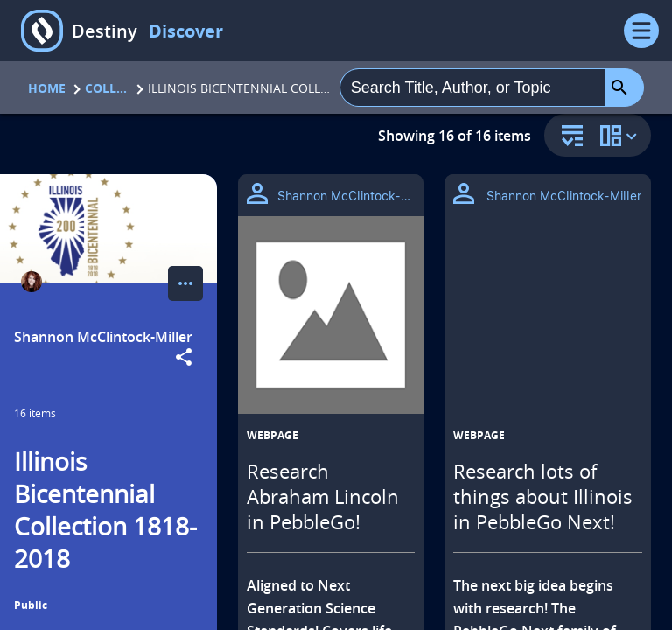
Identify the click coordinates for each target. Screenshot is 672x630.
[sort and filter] (568, 137)
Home (47, 88)
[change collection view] (621, 135)
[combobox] (472, 87)
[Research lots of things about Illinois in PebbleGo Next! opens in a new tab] (548, 315)
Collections (107, 88)
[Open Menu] (641, 31)
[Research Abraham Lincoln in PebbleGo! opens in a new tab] (331, 315)
